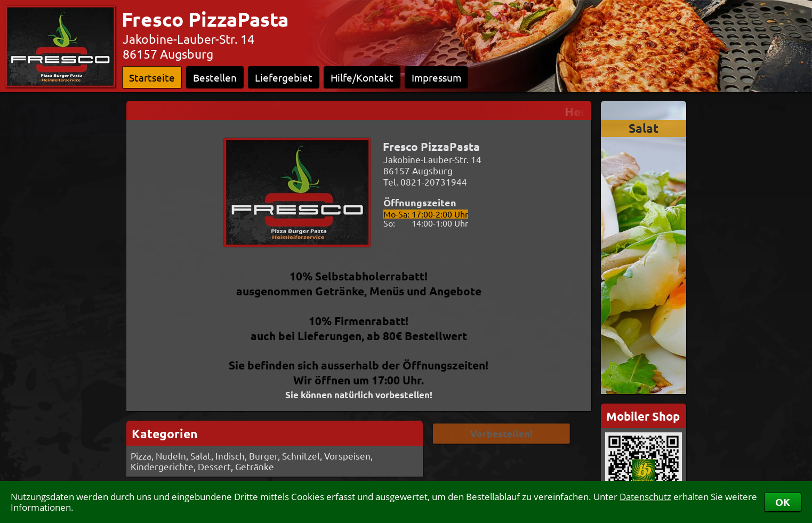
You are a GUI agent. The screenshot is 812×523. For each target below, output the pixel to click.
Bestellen (215, 77)
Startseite (152, 77)
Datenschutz (645, 497)
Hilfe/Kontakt (362, 77)
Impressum (436, 77)
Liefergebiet (284, 77)
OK (783, 502)
